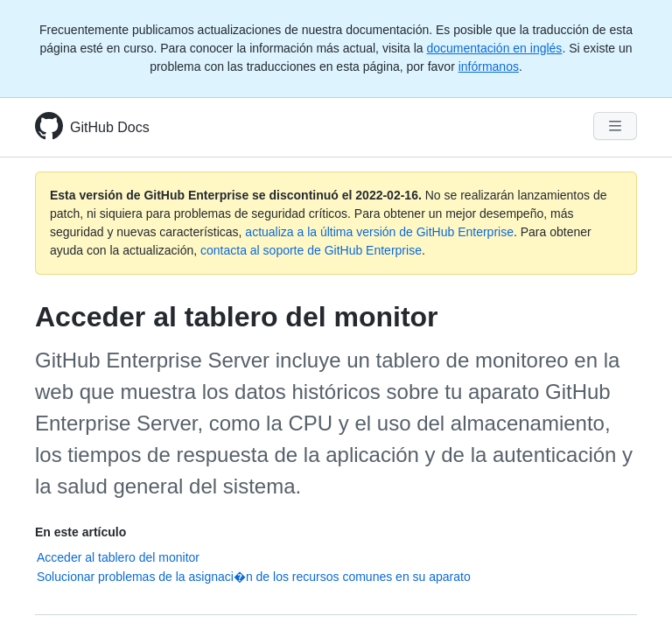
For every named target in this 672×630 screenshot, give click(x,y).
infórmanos (489, 66)
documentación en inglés (494, 48)
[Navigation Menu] (615, 126)
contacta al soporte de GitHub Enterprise (311, 250)
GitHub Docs (110, 127)
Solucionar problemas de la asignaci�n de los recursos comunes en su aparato (254, 577)
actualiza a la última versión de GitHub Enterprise (379, 232)
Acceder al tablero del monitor (118, 557)
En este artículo (80, 532)
